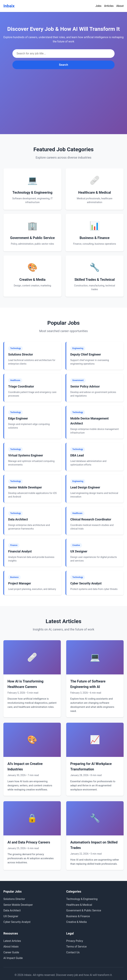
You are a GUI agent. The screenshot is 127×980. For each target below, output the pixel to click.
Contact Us (73, 952)
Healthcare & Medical (79, 905)
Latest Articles (12, 941)
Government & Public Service (84, 910)
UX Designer (11, 916)
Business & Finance (78, 916)
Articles (109, 6)
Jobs (98, 6)
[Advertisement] (63, 95)
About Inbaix (11, 947)
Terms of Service (76, 947)
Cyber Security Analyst (17, 922)
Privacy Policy (75, 941)
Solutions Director (14, 899)
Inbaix (9, 6)
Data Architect (12, 910)
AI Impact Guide (13, 958)
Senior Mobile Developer (18, 905)
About (120, 6)
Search (63, 65)
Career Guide (11, 952)
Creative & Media (76, 922)
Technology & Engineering (82, 899)
